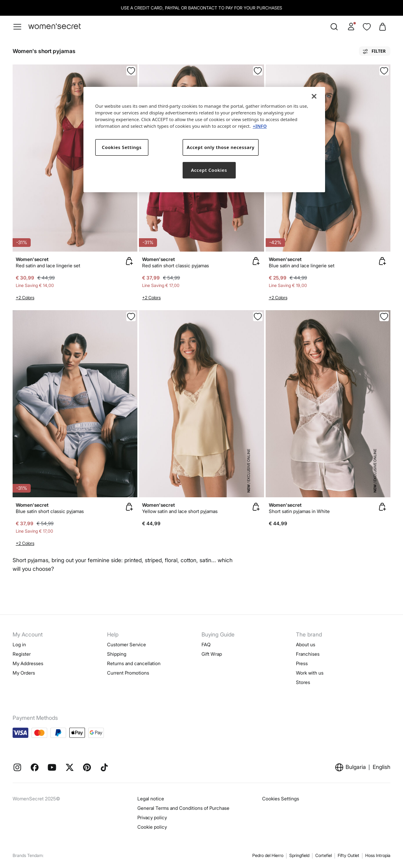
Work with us (310, 673)
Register (22, 654)
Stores (303, 682)
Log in (19, 645)
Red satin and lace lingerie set (48, 266)
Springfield (299, 855)
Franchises (308, 654)
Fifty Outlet (348, 855)
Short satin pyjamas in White (299, 511)
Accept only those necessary (221, 147)
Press (302, 663)
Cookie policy (152, 827)
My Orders (24, 673)
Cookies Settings (281, 799)
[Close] (314, 96)
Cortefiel (324, 855)
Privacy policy (152, 817)
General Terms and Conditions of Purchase (183, 808)
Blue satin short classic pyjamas (50, 511)
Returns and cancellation (134, 663)
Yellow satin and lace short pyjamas (180, 511)
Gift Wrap (212, 654)
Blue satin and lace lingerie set (302, 266)
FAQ (206, 645)
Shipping (117, 654)
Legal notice (151, 799)
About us (306, 645)
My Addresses (28, 663)
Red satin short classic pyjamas (176, 266)
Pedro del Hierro (268, 855)
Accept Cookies (209, 170)
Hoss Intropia (378, 855)
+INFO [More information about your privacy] (260, 126)
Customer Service (127, 645)
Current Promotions (128, 673)
